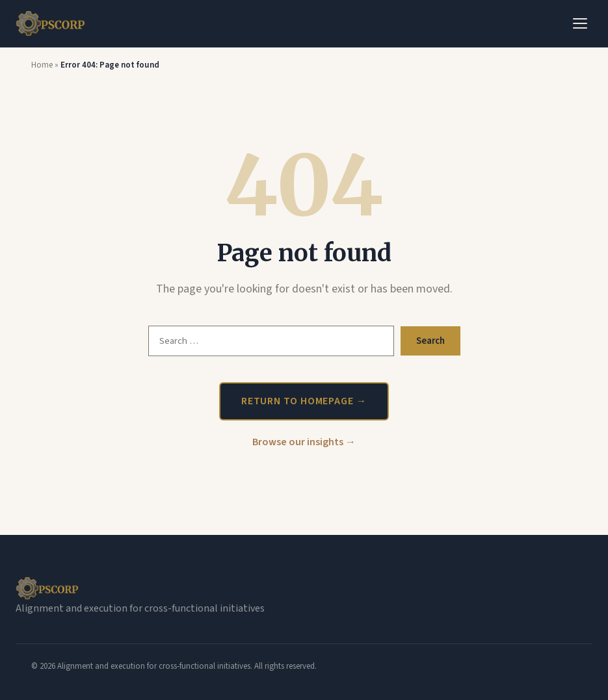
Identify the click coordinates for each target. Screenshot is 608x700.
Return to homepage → (304, 401)
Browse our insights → (304, 442)
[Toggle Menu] (580, 23)
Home (42, 65)
